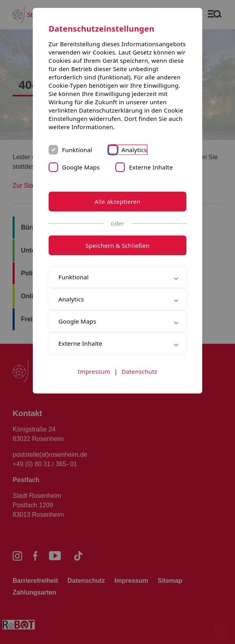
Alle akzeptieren (118, 201)
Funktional (77, 150)
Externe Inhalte (151, 167)
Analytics (134, 150)
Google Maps (81, 167)
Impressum (94, 371)
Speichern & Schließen (118, 245)
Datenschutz (139, 371)
